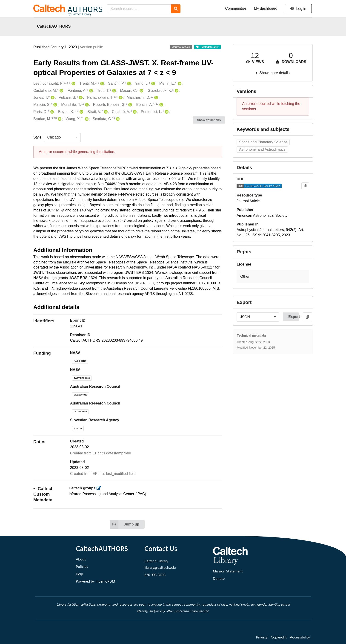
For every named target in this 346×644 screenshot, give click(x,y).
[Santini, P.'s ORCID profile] (128, 84)
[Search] (176, 9)
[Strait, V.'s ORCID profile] (105, 112)
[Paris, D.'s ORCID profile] (52, 112)
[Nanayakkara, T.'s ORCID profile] (120, 98)
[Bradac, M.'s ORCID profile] (59, 119)
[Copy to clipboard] (305, 186)
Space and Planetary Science (263, 142)
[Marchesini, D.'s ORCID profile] (156, 98)
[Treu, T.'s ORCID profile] (113, 91)
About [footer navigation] (81, 560)
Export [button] (294, 317)
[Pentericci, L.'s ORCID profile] (166, 112)
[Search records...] (139, 9)
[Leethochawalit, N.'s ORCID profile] (73, 84)
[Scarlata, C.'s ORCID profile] (117, 119)
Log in (298, 9)
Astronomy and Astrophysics (262, 149)
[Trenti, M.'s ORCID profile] (102, 84)
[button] (273, 277)
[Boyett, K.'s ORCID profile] (81, 112)
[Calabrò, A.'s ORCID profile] (134, 112)
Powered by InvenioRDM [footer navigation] (96, 582)
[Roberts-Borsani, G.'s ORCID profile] (130, 105)
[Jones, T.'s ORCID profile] (52, 98)
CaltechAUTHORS (54, 26)
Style (37, 137)
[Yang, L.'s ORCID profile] (153, 84)
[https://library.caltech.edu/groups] (100, 488)
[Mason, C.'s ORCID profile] (141, 91)
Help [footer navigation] (79, 574)
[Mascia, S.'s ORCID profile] (55, 105)
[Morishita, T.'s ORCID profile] (86, 105)
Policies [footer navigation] (82, 567)
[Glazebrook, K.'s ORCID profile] (176, 91)
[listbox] (62, 137)
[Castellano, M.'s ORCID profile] (61, 91)
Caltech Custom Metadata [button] (43, 494)
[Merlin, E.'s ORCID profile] (179, 84)
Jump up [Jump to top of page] (124, 524)
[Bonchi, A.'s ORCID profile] (161, 105)
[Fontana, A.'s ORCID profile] (90, 91)
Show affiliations (209, 120)
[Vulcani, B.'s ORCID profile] (80, 98)
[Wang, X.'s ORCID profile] (86, 119)
